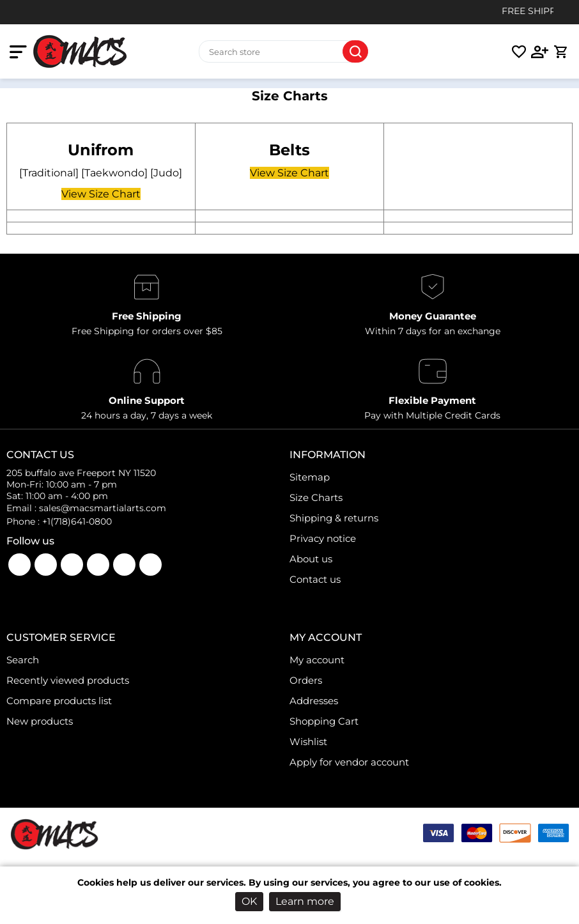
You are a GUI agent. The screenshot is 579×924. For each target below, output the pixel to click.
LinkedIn (124, 565)
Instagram (72, 565)
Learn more (305, 901)
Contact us (315, 579)
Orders (306, 680)
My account (317, 660)
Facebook (19, 565)
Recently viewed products (68, 680)
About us (311, 559)
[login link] (540, 52)
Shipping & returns (334, 518)
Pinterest (151, 565)
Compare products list (59, 701)
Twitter (98, 565)
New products (40, 721)
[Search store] (283, 52)
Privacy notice (323, 538)
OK (249, 901)
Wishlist (308, 742)
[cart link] (560, 52)
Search (355, 52)
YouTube (46, 565)
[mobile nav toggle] (21, 52)
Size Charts (316, 497)
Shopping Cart (324, 721)
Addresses (314, 701)
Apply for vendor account (349, 762)
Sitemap (310, 477)
